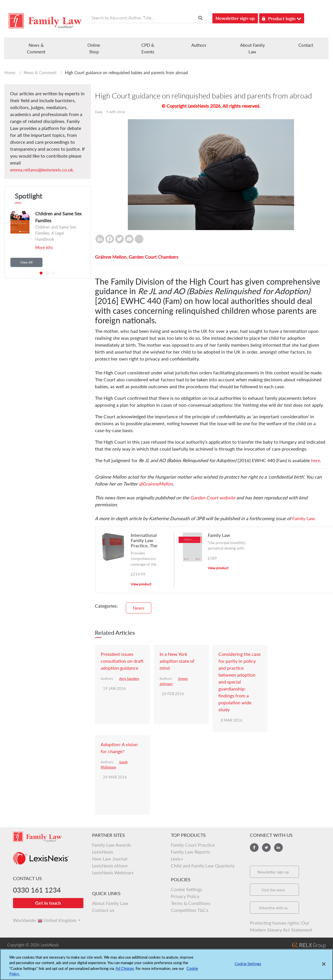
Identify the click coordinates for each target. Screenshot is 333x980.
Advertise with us (273, 908)
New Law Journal (110, 859)
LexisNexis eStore (110, 866)
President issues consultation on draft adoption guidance (122, 661)
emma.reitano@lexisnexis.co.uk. (42, 170)
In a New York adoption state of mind (177, 661)
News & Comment (40, 73)
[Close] (324, 966)
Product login (282, 17)
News (139, 608)
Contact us (103, 910)
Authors (199, 45)
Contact (306, 45)
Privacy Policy (185, 896)
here (316, 460)
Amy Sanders (129, 678)
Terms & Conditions (191, 903)
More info (44, 248)
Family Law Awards (112, 845)
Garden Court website (213, 498)
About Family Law (110, 903)
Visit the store (273, 890)
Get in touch (48, 903)
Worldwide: (22, 920)
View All (26, 262)
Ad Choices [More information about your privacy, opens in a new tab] (125, 970)
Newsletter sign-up (235, 18)
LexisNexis (103, 852)
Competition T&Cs (190, 910)
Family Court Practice (193, 845)
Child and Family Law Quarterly (203, 866)
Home (10, 73)
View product (141, 584)
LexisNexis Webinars (113, 872)
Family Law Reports (190, 852)
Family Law (304, 518)
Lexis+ (177, 859)
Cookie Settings (187, 889)
